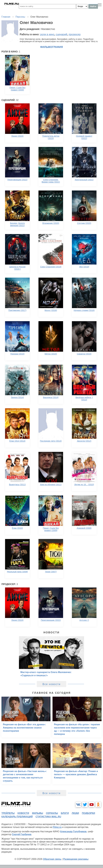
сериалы (52, 813)
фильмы (37, 813)
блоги (65, 813)
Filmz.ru (57, 827)
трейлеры (8, 813)
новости (23, 813)
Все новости (52, 684)
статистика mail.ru (48, 817)
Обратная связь (52, 859)
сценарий (61, 34)
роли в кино (47, 34)
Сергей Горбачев (22, 834)
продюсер (75, 34)
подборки (88, 813)
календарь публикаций (17, 817)
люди (75, 813)
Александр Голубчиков (73, 831)
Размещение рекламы (76, 859)
